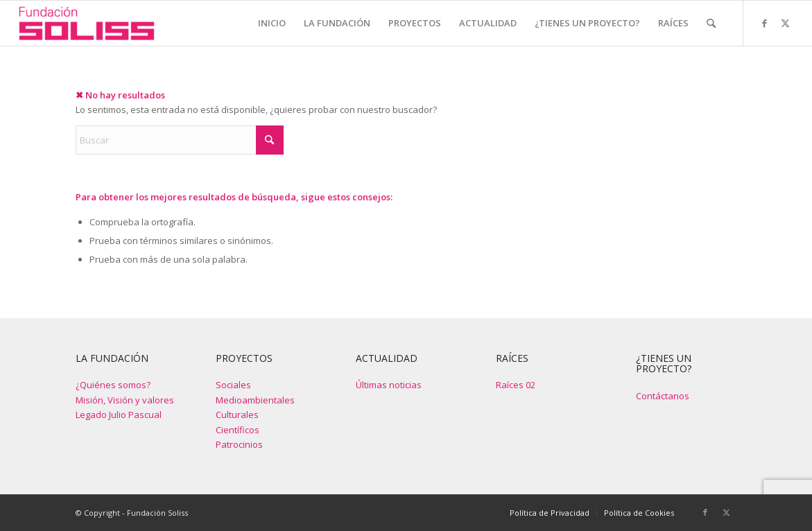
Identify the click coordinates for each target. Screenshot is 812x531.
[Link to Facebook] (765, 23)
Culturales (237, 415)
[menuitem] (272, 23)
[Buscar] (711, 23)
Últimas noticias (389, 385)
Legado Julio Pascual (119, 415)
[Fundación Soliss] (86, 23)
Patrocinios (239, 444)
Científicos (237, 430)
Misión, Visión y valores (125, 400)
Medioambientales (255, 400)
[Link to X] (786, 23)
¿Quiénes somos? (113, 385)
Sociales (233, 385)
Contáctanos (663, 396)
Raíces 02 (516, 385)
